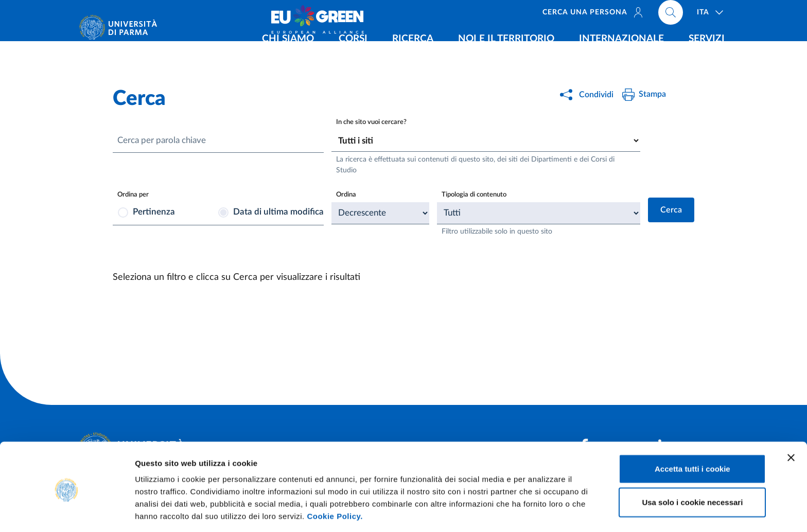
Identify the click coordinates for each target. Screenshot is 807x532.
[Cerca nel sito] (671, 15)
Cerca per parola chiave (166, 141)
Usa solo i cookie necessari (692, 465)
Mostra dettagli (541, 512)
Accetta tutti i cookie (692, 431)
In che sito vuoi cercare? (373, 122)
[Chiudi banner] (791, 420)
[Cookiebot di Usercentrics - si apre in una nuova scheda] (67, 512)
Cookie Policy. (335, 478)
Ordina (347, 195)
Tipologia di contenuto (477, 195)
